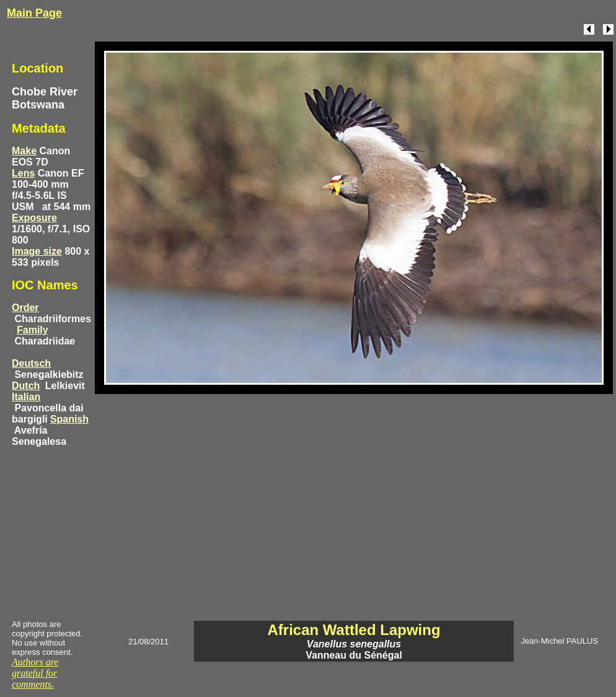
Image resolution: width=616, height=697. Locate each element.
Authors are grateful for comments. (35, 673)
